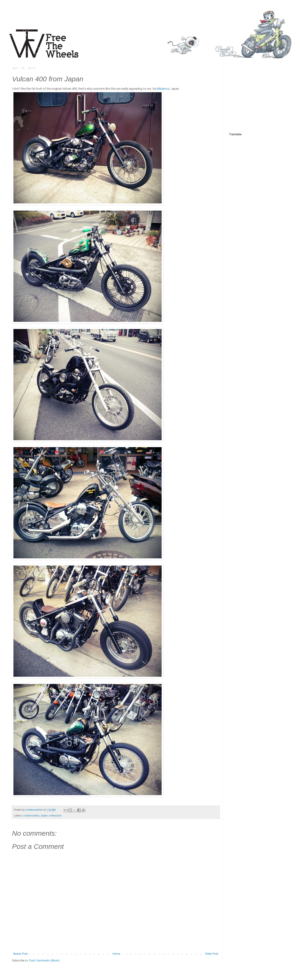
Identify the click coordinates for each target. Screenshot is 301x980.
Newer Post (20, 954)
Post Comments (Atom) (44, 961)
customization (31, 816)
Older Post (212, 954)
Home (116, 954)
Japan (44, 816)
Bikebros (163, 89)
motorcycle (55, 816)
